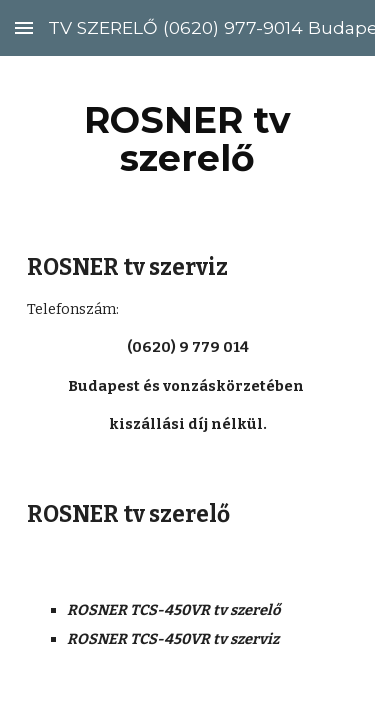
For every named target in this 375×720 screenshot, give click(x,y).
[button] (24, 27)
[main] (188, 139)
